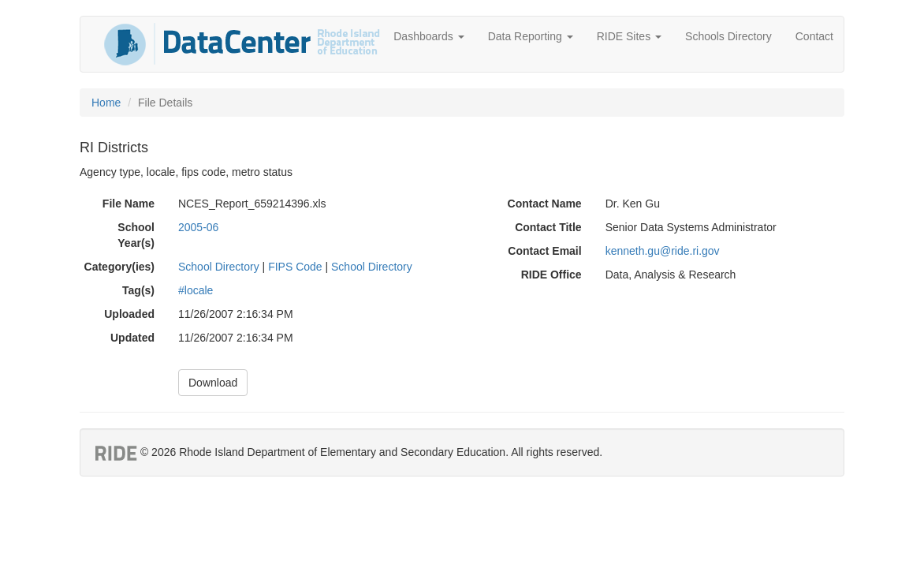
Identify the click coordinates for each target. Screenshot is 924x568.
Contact (814, 36)
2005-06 (198, 227)
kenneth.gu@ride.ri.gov (663, 251)
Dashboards (428, 36)
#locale (196, 290)
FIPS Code (295, 267)
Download (213, 383)
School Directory (219, 267)
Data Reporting (531, 36)
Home (106, 103)
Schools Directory (728, 36)
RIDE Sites (629, 36)
